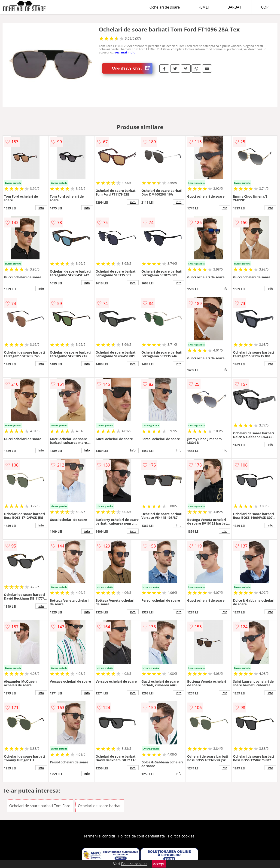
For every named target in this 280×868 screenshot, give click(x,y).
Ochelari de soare (165, 7)
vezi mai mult (125, 52)
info (41, 208)
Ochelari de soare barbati (100, 806)
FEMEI (204, 7)
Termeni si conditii (99, 836)
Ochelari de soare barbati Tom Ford (40, 806)
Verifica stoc (132, 68)
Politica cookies (181, 836)
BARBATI (235, 7)
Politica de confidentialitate (142, 836)
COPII (266, 7)
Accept (159, 864)
